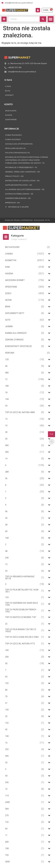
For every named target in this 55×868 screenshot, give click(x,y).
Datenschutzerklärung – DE (19, 194)
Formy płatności (13, 135)
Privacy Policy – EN (14, 176)
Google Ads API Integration (19, 144)
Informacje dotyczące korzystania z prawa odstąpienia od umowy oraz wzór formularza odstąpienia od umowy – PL (27, 160)
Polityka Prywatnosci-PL (18, 153)
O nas (8, 86)
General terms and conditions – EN (22, 172)
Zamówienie (11, 120)
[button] (51, 19)
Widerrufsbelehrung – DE (18, 198)
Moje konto (11, 111)
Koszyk (9, 115)
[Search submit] (43, 19)
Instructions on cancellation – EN (22, 181)
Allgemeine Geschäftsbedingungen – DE (25, 189)
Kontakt (9, 95)
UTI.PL (48, 220)
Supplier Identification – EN (18, 185)
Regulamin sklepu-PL (15, 148)
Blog (8, 91)
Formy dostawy (13, 140)
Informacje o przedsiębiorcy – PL (21, 167)
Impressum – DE (12, 203)
